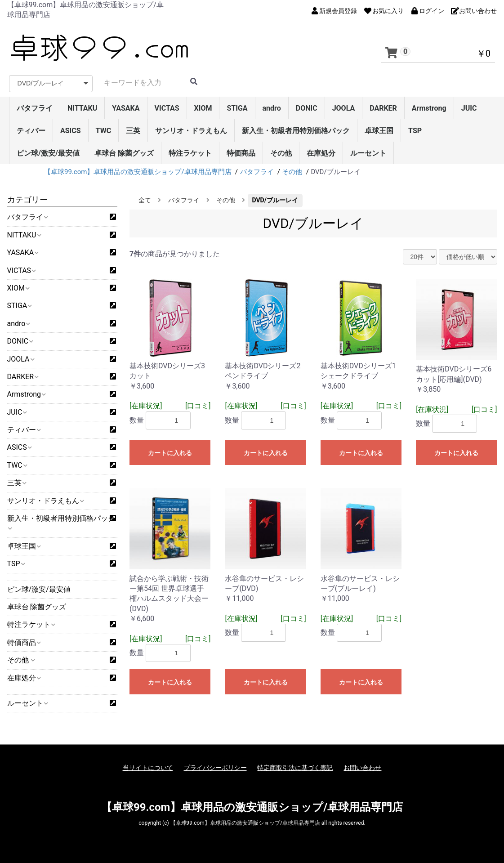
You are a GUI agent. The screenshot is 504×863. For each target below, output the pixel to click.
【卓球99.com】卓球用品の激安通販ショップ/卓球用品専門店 (252, 807)
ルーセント (368, 153)
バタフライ (35, 108)
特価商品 (241, 153)
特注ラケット (190, 153)
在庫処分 (321, 153)
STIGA (237, 108)
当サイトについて (148, 768)
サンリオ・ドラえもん (191, 131)
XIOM (203, 108)
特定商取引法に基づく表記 (295, 768)
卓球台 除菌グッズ (124, 153)
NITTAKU (82, 108)
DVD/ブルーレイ (275, 200)
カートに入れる (170, 453)
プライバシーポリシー (215, 768)
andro (272, 108)
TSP (415, 131)
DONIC (307, 108)
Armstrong (429, 108)
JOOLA (344, 108)
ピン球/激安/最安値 (48, 153)
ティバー (31, 131)
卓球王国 (379, 131)
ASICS (71, 131)
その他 (281, 153)
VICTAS (167, 108)
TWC (104, 131)
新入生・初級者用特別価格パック (296, 131)
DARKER (383, 108)
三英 (133, 131)
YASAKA (126, 108)
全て (145, 200)
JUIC (469, 108)
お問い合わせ (362, 768)
